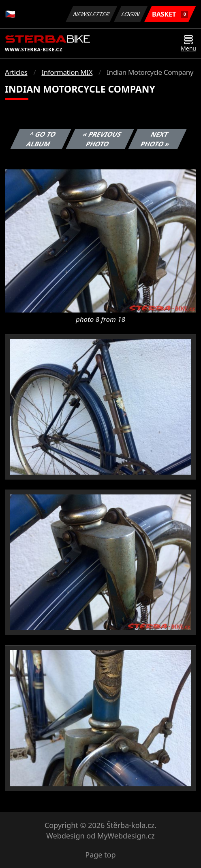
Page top (100, 855)
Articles (16, 72)
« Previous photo (102, 139)
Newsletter (91, 14)
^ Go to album (41, 139)
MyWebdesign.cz (126, 836)
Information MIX (67, 72)
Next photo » (155, 139)
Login (131, 14)
